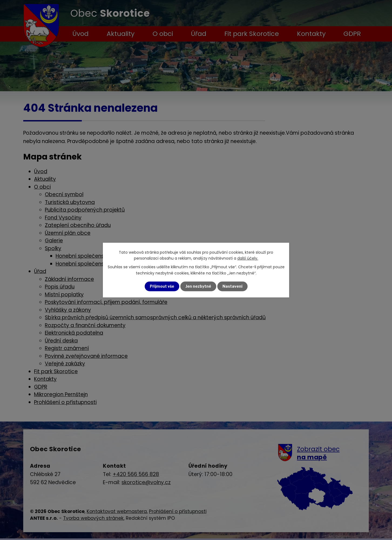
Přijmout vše (162, 286)
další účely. (248, 258)
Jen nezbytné (198, 286)
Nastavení (232, 286)
